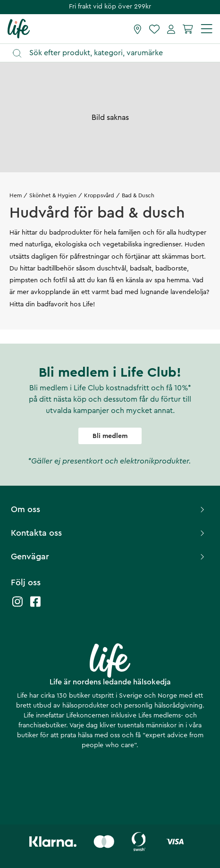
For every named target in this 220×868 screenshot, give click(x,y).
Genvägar (109, 556)
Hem (16, 195)
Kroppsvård (99, 195)
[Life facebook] (35, 606)
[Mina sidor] (171, 29)
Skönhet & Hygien (53, 195)
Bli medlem (110, 436)
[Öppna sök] (114, 53)
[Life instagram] (17, 606)
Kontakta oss (109, 533)
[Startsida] (19, 28)
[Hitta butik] (138, 29)
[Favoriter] (154, 29)
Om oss (109, 509)
